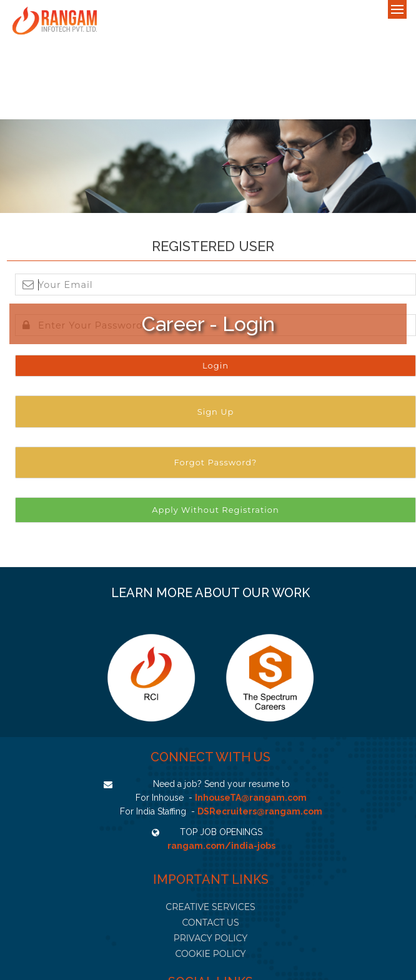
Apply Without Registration (215, 510)
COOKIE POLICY (210, 954)
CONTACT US (210, 923)
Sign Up (216, 412)
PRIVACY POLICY (210, 938)
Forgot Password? (216, 462)
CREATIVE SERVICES (210, 907)
